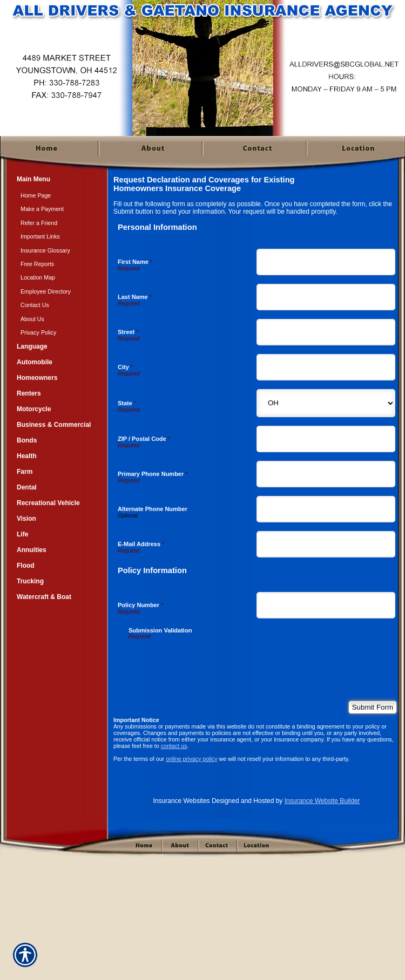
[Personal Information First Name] (326, 262)
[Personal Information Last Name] (326, 297)
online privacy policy (191, 759)
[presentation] (211, 661)
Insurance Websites (181, 801)
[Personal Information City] (326, 367)
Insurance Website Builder (322, 801)
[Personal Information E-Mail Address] (326, 544)
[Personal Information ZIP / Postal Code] (326, 439)
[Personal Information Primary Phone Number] (326, 474)
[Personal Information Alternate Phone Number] (326, 509)
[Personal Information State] (326, 403)
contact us (174, 746)
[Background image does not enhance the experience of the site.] (54, 181)
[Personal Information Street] (326, 332)
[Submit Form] (373, 707)
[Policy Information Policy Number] (326, 605)
